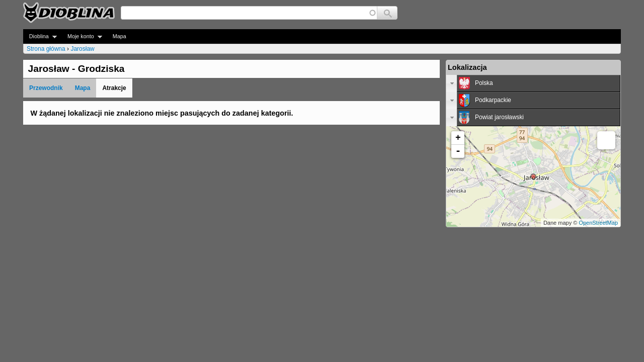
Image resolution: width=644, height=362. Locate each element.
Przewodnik (46, 88)
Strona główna (46, 49)
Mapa (119, 36)
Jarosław (82, 49)
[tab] (533, 83)
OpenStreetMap (598, 223)
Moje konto (82, 36)
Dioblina (40, 36)
